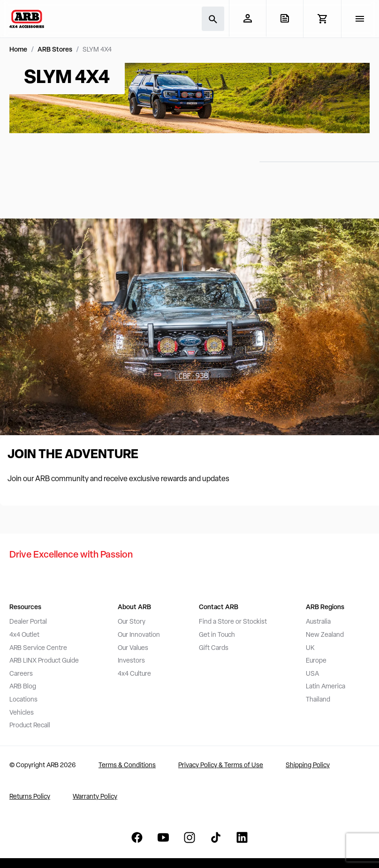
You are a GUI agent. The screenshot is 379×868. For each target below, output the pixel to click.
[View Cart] (322, 19)
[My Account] (247, 18)
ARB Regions (325, 608)
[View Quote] (284, 18)
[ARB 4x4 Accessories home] (27, 19)
